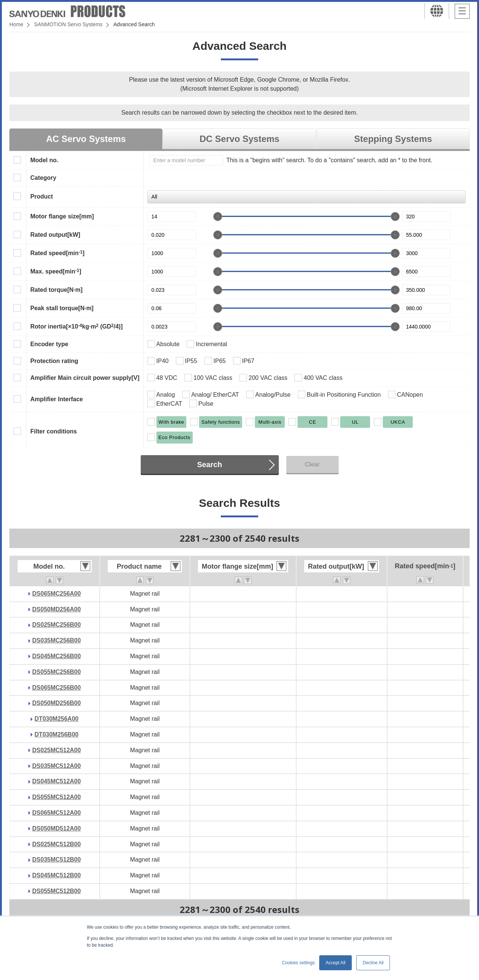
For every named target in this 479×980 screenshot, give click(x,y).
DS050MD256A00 (57, 609)
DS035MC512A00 (57, 766)
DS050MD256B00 (57, 703)
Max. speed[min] (56, 271)
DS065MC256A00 (57, 594)
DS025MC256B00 (57, 625)
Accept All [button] (335, 963)
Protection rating (54, 361)
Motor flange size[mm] (62, 216)
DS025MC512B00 (57, 844)
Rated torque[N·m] (57, 290)
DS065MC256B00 (57, 688)
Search (210, 465)
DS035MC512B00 (57, 860)
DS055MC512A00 (57, 797)
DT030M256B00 (56, 734)
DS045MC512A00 (57, 781)
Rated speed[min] (57, 253)
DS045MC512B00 (57, 875)
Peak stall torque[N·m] (62, 308)
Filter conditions (54, 431)
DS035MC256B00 (57, 640)
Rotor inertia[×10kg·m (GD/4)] (77, 326)
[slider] (218, 217)
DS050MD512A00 (57, 828)
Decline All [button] (373, 963)
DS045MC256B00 (57, 656)
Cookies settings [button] (298, 963)
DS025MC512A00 (57, 750)
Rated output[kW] (55, 235)
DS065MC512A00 (57, 813)
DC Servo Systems (239, 139)
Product (42, 196)
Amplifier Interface (57, 399)
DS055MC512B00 (57, 891)
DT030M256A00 (56, 719)
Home (16, 24)
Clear (312, 464)
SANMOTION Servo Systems (68, 24)
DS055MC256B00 (57, 672)
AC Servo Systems (86, 139)
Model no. (44, 160)
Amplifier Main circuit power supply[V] (85, 378)
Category (43, 178)
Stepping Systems (393, 139)
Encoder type (49, 344)
